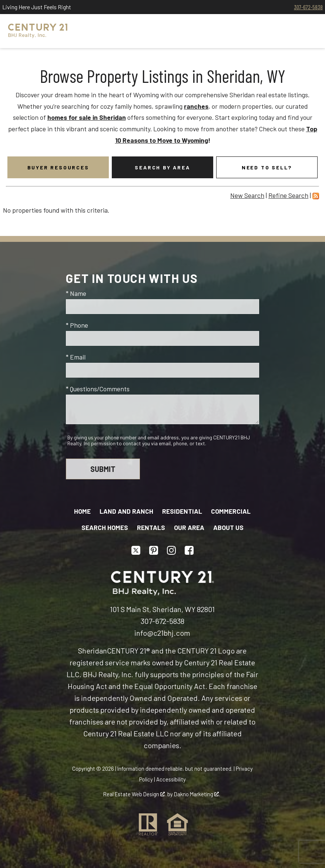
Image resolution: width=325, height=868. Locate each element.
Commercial (231, 511)
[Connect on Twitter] (136, 550)
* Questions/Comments (98, 389)
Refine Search (288, 195)
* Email (76, 357)
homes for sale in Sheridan (87, 117)
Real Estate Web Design (134, 794)
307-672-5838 (308, 7)
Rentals (151, 527)
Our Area (189, 527)
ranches (196, 106)
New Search (247, 195)
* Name (76, 293)
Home (82, 511)
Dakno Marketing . (197, 794)
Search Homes (105, 527)
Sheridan (93, 651)
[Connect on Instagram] (171, 550)
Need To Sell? (267, 167)
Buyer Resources (58, 167)
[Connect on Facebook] (189, 550)
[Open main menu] (308, 31)
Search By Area (162, 167)
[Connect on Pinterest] (154, 550)
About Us (228, 527)
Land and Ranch (126, 511)
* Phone (77, 325)
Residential (182, 511)
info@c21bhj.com (162, 633)
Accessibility (171, 779)
